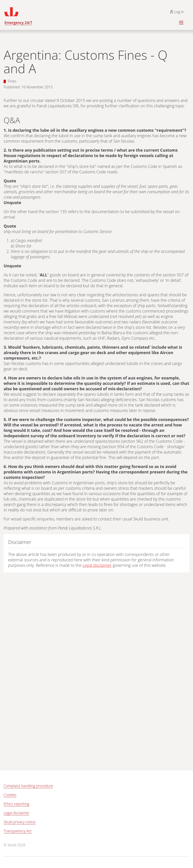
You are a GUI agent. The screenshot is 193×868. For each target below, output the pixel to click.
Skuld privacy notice (20, 822)
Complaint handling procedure (28, 786)
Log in (177, 12)
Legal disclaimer (97, 565)
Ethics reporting (16, 804)
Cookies (10, 795)
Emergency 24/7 (18, 23)
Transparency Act (18, 831)
